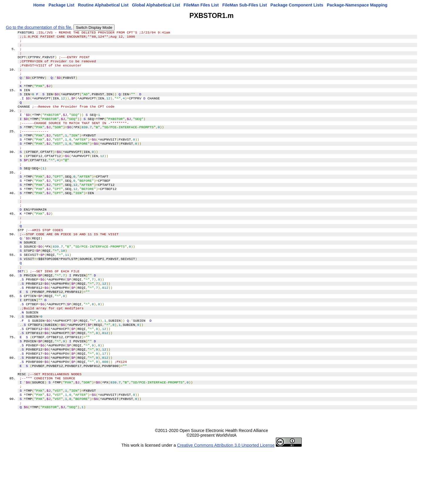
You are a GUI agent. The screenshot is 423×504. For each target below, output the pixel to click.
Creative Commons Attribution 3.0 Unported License (226, 499)
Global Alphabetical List (156, 5)
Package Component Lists (297, 5)
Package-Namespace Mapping (357, 5)
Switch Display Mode (94, 27)
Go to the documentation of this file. (39, 27)
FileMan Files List (201, 5)
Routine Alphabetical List (103, 5)
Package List (61, 5)
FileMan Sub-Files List (245, 5)
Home (39, 5)
